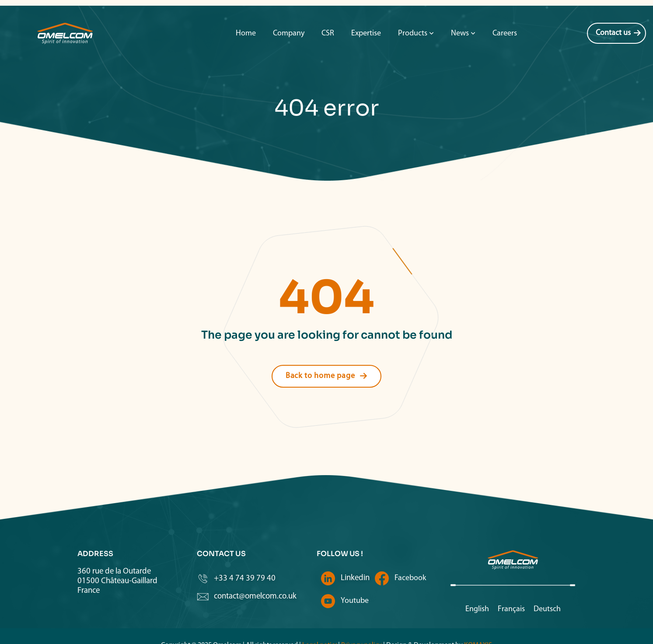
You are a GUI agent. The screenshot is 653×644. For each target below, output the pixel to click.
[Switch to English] (477, 591)
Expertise (366, 15)
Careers (505, 15)
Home (246, 15)
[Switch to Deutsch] (547, 591)
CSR (328, 15)
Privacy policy (361, 627)
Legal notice (320, 627)
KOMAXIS (478, 627)
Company (289, 15)
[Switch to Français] (511, 591)
